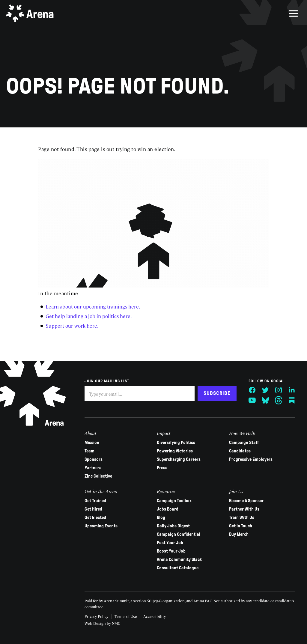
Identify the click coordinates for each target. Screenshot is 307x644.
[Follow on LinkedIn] (291, 390)
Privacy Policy (96, 616)
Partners (93, 468)
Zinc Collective (98, 476)
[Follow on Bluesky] (265, 400)
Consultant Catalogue (178, 568)
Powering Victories (175, 451)
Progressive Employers (250, 459)
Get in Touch (240, 526)
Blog (161, 517)
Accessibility (155, 616)
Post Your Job (170, 543)
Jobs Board (168, 509)
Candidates (240, 451)
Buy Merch (238, 534)
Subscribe (217, 393)
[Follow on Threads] (278, 400)
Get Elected (95, 517)
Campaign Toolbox (174, 501)
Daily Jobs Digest (173, 526)
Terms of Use (126, 616)
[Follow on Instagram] (278, 390)
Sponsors (94, 459)
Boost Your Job (171, 551)
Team (89, 451)
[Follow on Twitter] (265, 390)
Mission (92, 443)
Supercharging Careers (179, 459)
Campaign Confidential (179, 534)
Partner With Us (244, 509)
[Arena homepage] (30, 13)
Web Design (95, 623)
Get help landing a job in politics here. (89, 316)
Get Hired (93, 509)
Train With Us (241, 517)
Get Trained (95, 501)
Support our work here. (72, 326)
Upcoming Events (101, 526)
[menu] (294, 13)
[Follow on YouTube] (252, 400)
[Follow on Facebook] (252, 390)
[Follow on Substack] (291, 400)
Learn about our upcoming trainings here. (93, 306)
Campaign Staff (244, 443)
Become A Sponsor (246, 501)
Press (162, 468)
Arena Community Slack (179, 559)
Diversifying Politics (176, 443)
